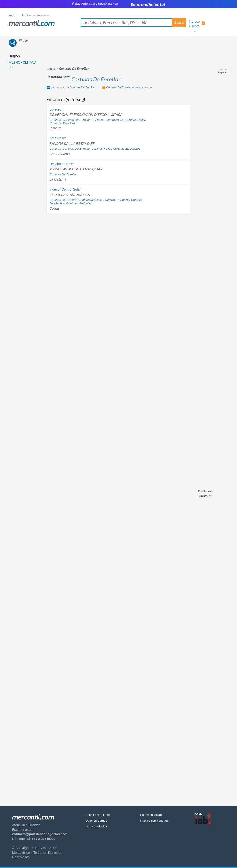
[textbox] (133, 22)
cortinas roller (135, 120)
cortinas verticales (79, 203)
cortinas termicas (117, 200)
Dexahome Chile (62, 164)
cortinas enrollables (127, 149)
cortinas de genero (63, 200)
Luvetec (55, 109)
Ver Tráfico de (73, 87)
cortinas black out (62, 123)
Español (223, 73)
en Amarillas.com (130, 87)
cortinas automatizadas (108, 120)
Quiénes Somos (96, 821)
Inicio (12, 15)
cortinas (55, 120)
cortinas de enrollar (96, 79)
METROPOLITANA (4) (22, 65)
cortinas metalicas (91, 200)
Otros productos (96, 826)
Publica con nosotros (154, 821)
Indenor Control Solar (65, 189)
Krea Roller (58, 138)
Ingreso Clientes (194, 26)
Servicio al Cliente (97, 815)
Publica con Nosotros (35, 15)
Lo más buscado (151, 815)
